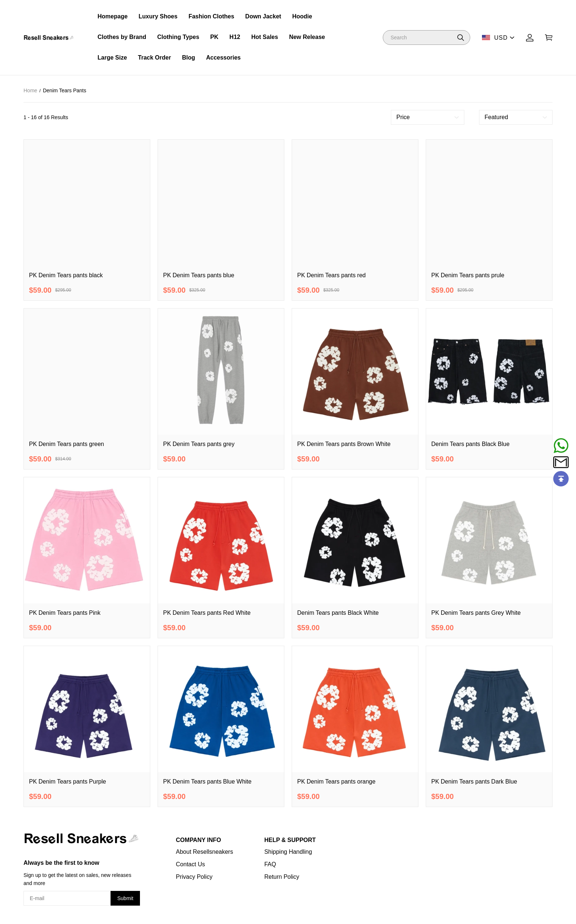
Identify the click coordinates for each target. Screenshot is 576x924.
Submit (125, 898)
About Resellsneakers (205, 852)
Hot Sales (265, 37)
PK (214, 37)
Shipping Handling (288, 852)
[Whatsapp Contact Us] (561, 446)
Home (30, 90)
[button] (461, 38)
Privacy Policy (194, 877)
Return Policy (282, 877)
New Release (307, 37)
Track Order (155, 58)
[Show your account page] (530, 38)
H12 (235, 37)
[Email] (561, 462)
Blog (188, 58)
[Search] (426, 38)
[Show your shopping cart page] (549, 38)
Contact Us (190, 864)
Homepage (113, 16)
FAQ (270, 864)
